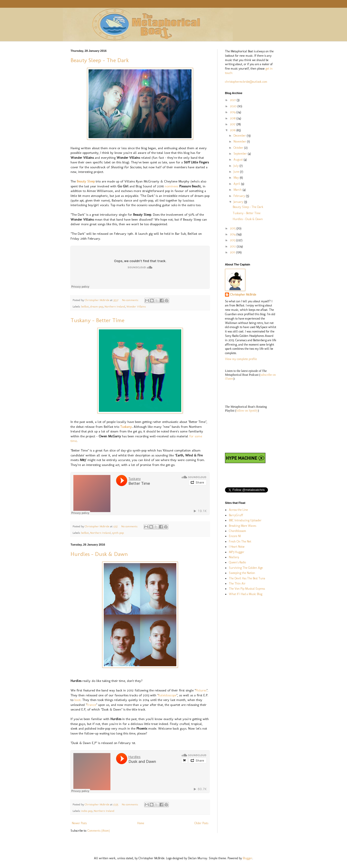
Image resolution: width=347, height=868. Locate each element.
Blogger (248, 858)
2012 (233, 246)
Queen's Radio (237, 562)
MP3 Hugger (237, 552)
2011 (233, 252)
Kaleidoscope (167, 695)
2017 (233, 124)
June (237, 172)
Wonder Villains (136, 307)
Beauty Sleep (86, 181)
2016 (233, 130)
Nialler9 (234, 557)
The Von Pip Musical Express (247, 589)
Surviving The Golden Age (246, 568)
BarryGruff (236, 515)
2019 (233, 112)
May (237, 178)
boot (77, 700)
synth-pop (118, 533)
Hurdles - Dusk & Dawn (99, 554)
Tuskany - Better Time (97, 320)
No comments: (131, 300)
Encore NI (235, 536)
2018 (233, 118)
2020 (234, 106)
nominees (172, 186)
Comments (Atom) (99, 831)
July (236, 166)
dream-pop (97, 307)
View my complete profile (241, 359)
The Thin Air (237, 583)
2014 (233, 234)
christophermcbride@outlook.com (246, 82)
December (240, 136)
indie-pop (87, 811)
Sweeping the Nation (242, 573)
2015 (233, 228)
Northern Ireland (115, 307)
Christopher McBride (243, 295)
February (240, 196)
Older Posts (201, 823)
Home (141, 823)
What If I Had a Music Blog (246, 594)
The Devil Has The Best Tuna (247, 578)
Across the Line (238, 510)
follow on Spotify (247, 411)
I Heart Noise (237, 547)
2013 (233, 240)
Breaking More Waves (242, 526)
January (239, 202)
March (238, 190)
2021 (233, 100)
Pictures (201, 690)
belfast (85, 307)
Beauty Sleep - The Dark (100, 60)
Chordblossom (237, 531)
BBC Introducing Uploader (245, 520)
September (241, 154)
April (237, 184)
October (239, 148)
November (240, 141)
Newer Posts (79, 823)
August (238, 160)
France (91, 705)
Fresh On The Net (240, 541)
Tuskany (126, 427)
